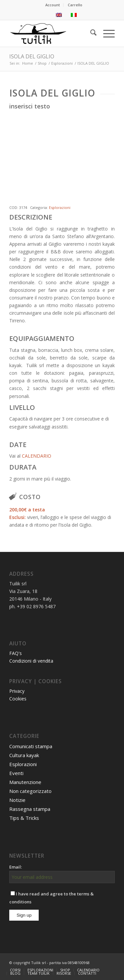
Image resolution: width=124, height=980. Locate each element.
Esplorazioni (60, 207)
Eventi (16, 773)
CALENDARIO (37, 456)
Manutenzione (25, 782)
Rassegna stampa (30, 809)
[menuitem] (53, 5)
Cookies (18, 699)
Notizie (17, 800)
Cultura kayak (24, 755)
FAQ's (16, 653)
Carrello (75, 5)
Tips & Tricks (24, 818)
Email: (16, 867)
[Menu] (106, 33)
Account (53, 5)
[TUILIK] (51, 33)
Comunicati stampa (31, 746)
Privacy (17, 691)
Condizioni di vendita (31, 661)
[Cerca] (90, 33)
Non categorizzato (30, 791)
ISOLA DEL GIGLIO (32, 56)
